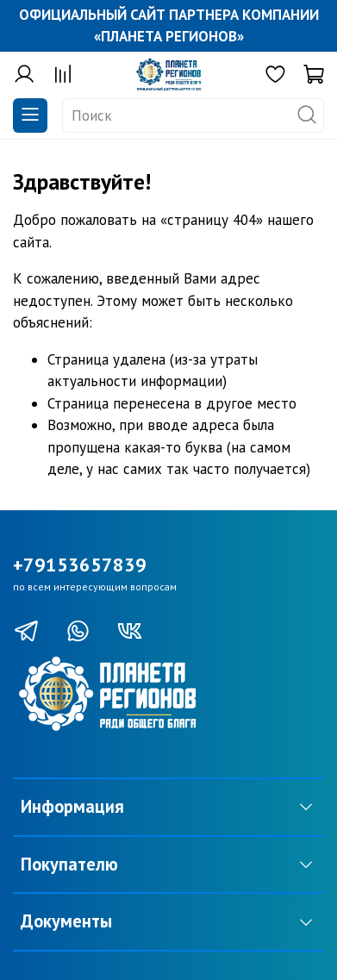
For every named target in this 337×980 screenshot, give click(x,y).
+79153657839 (80, 565)
